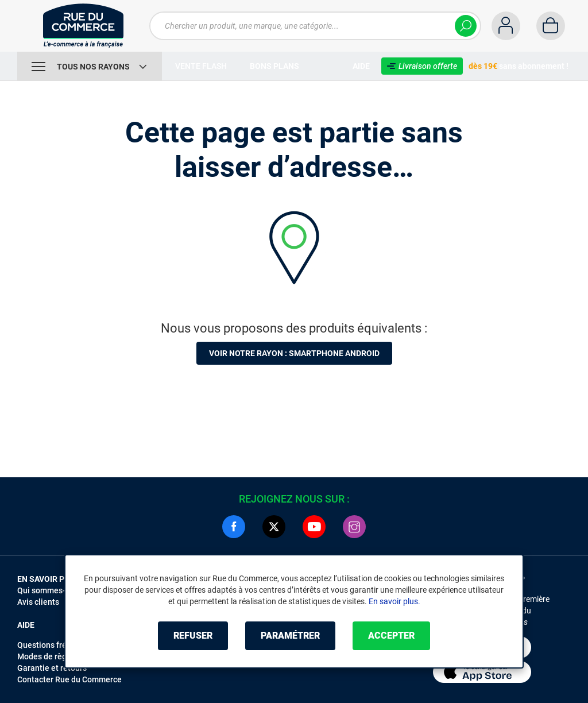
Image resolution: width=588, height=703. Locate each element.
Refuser (193, 636)
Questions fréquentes (57, 645)
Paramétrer (290, 636)
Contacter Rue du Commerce (69, 679)
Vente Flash (201, 66)
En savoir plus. (394, 601)
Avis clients (38, 602)
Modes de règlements (57, 656)
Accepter (391, 636)
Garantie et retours (52, 668)
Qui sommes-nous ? (53, 590)
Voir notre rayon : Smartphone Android (294, 353)
